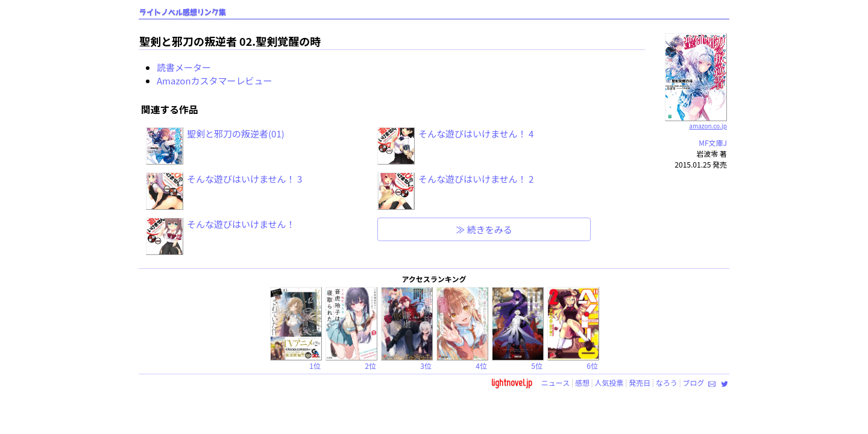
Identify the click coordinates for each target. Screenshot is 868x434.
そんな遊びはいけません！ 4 (476, 134)
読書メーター (184, 67)
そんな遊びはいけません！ (241, 224)
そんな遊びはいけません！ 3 (244, 179)
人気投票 (609, 382)
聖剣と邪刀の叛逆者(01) (236, 134)
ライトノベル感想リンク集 (183, 12)
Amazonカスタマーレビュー (215, 80)
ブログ (693, 382)
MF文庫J (713, 143)
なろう (667, 382)
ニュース (555, 382)
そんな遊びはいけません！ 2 (476, 179)
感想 (582, 382)
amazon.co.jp (696, 121)
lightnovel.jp (512, 382)
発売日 (640, 382)
